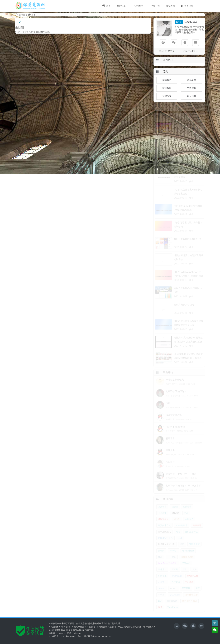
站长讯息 (192, 96)
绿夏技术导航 (164, 528)
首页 (106, 6)
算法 (194, 572)
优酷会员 (186, 566)
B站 (160, 603)
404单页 (173, 553)
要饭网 (161, 553)
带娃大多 (170, 453)
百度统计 (162, 584)
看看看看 (170, 441)
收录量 (161, 597)
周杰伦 (177, 522)
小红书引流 (175, 597)
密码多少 (170, 464)
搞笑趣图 (170, 6)
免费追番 (187, 509)
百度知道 (176, 584)
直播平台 (162, 509)
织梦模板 (162, 578)
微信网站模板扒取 (167, 547)
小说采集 (162, 515)
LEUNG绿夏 (191, 22)
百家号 (175, 572)
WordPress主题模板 (167, 566)
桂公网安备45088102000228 (98, 636)
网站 (178, 534)
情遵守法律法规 (174, 417)
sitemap (77, 633)
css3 (180, 540)
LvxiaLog (62, 633)
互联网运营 (194, 547)
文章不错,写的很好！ (176, 394)
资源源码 (197, 528)
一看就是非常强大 (175, 382)
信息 (186, 515)
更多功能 (187, 6)
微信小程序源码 (189, 603)
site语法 (175, 515)
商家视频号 (163, 522)
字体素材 (162, 572)
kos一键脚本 (182, 528)
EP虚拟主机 (193, 578)
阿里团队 (186, 591)
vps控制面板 (188, 553)
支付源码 (189, 584)
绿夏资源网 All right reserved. (80, 630)
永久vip (162, 591)
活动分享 (155, 6)
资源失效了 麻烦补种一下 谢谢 (181, 476)
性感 (160, 559)
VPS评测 (192, 88)
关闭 (182, 547)
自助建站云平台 (165, 540)
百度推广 (189, 522)
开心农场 (172, 559)
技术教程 (138, 6)
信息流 (175, 509)
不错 (168, 406)
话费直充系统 (187, 559)
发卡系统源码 (164, 534)
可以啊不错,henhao (175, 429)
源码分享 (121, 6)
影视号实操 (177, 578)
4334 (193, 51)
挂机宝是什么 (191, 534)
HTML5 (174, 591)
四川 (185, 572)
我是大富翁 (172, 603)
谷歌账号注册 (191, 597)
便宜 (198, 591)
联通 (160, 610)
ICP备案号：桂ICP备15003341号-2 (65, 636)
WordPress (173, 610)
